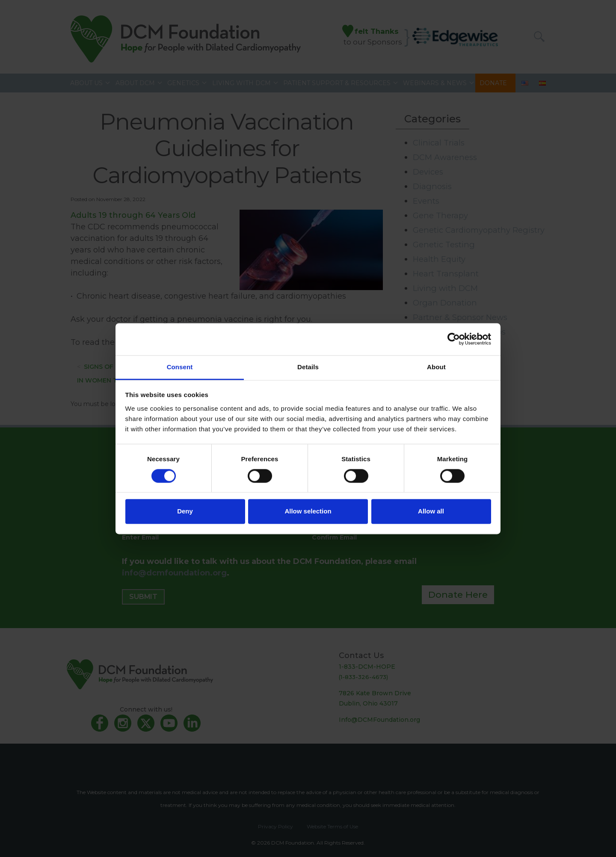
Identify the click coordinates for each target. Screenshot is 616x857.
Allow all (431, 512)
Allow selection (308, 512)
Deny (185, 512)
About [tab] (436, 367)
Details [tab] (308, 367)
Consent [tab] (180, 367)
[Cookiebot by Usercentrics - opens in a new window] (454, 339)
